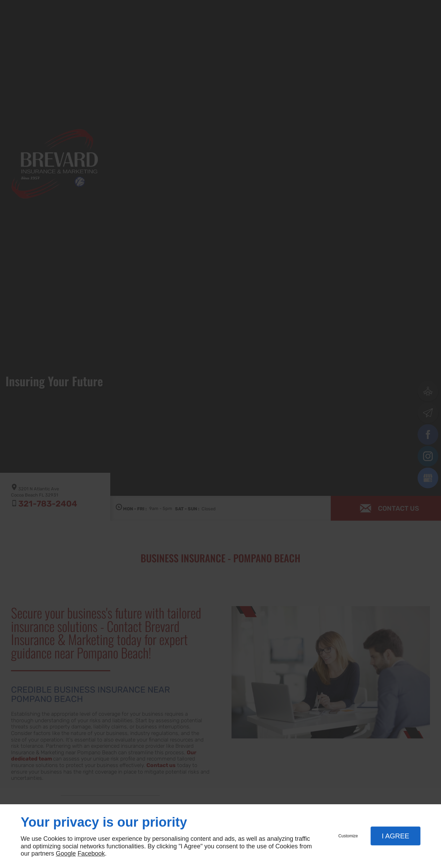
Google (66, 854)
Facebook (91, 854)
